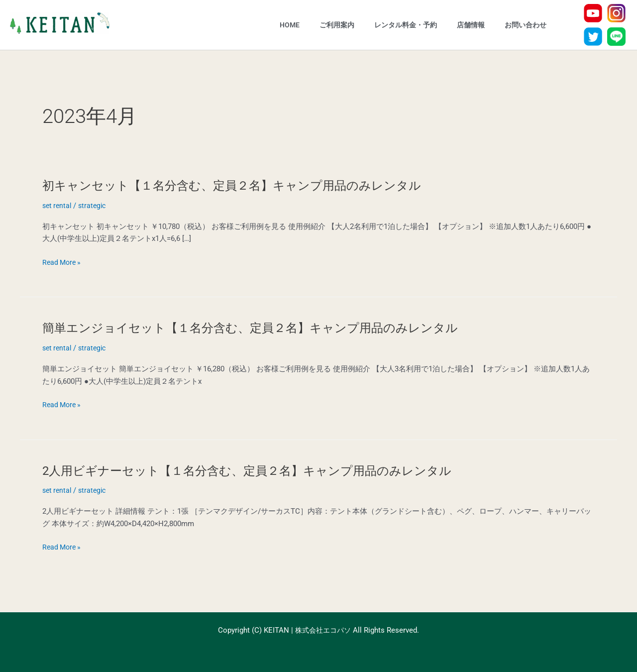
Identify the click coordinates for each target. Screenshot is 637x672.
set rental (58, 206)
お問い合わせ (526, 25)
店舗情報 (471, 25)
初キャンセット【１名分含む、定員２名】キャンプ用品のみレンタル (247, 185)
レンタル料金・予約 (406, 25)
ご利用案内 (337, 25)
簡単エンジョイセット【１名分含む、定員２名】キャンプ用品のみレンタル (267, 328)
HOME (290, 25)
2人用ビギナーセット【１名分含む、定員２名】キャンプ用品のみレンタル (264, 470)
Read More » (63, 263)
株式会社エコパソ (323, 630)
